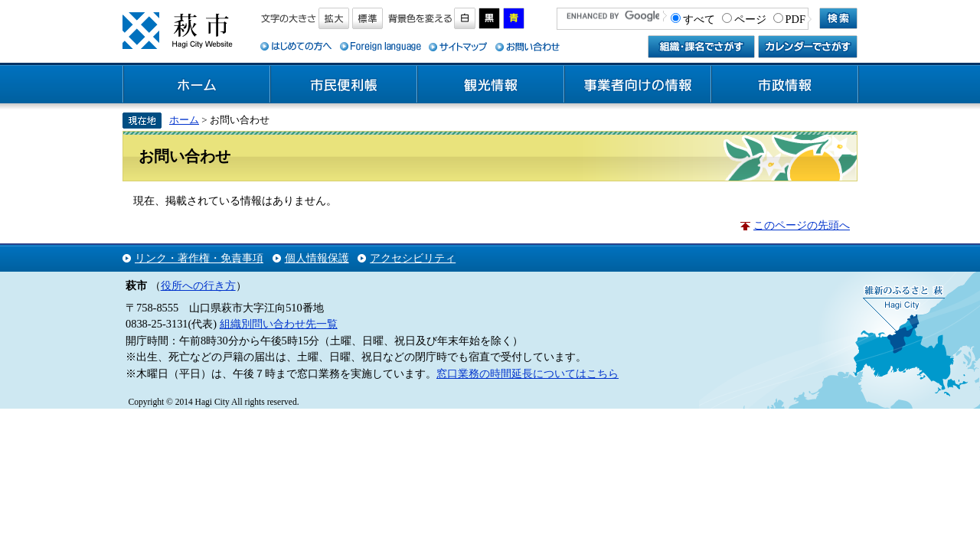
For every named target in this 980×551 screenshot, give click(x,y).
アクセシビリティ (413, 258)
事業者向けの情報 (638, 85)
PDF (795, 19)
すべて (699, 19)
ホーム (197, 85)
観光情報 (491, 85)
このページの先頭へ (802, 225)
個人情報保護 (317, 258)
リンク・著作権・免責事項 (199, 258)
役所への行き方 (198, 285)
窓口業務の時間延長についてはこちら (528, 373)
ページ (750, 19)
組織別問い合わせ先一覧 (279, 324)
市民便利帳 (344, 85)
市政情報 (785, 85)
